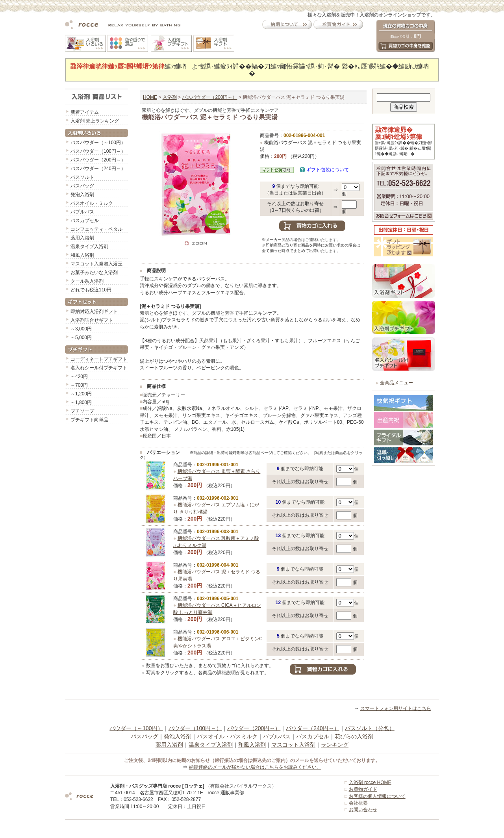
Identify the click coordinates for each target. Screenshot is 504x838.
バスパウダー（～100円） (98, 143)
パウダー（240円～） (312, 728)
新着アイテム (85, 112)
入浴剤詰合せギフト (92, 320)
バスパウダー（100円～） (98, 151)
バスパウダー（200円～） (98, 160)
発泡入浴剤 (82, 195)
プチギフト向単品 (89, 420)
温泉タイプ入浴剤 (89, 247)
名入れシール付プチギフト (99, 368)
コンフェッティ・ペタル (96, 229)
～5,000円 (81, 337)
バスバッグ (82, 186)
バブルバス (82, 212)
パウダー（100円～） (195, 728)
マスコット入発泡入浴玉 (96, 264)
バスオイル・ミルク (92, 203)
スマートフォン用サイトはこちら (396, 708)
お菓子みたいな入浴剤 (94, 273)
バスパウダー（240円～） (98, 169)
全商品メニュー (397, 383)
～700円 (79, 385)
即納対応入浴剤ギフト (94, 311)
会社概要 (358, 803)
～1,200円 (81, 394)
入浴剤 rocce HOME (370, 782)
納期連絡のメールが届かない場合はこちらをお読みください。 (255, 767)
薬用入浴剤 (82, 238)
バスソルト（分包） (370, 728)
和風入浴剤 (82, 255)
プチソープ (82, 411)
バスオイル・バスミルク (227, 736)
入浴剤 (170, 97)
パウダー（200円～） (254, 728)
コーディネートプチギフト (99, 359)
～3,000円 (81, 329)
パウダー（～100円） (136, 728)
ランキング (335, 745)
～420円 (79, 376)
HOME (150, 97)
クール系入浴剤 (87, 281)
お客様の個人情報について (377, 796)
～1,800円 (81, 402)
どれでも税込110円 (91, 290)
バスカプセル (85, 221)
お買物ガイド (363, 789)
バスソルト (82, 177)
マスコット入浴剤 (293, 745)
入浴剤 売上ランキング (95, 121)
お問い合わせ (363, 810)
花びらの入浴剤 (354, 736)
